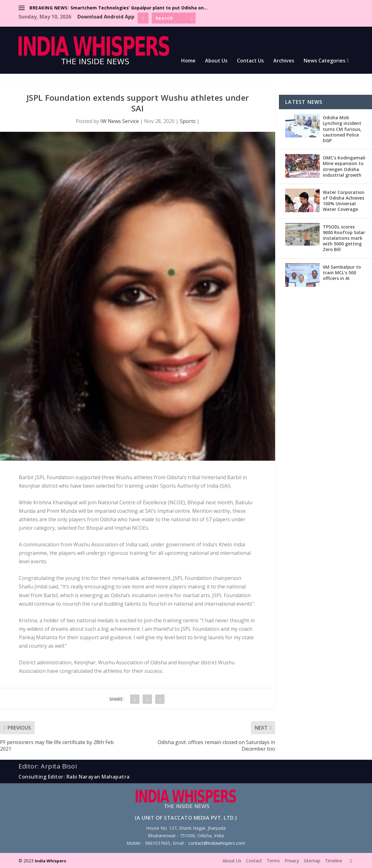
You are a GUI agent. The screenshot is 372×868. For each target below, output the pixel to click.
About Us (216, 61)
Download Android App (106, 17)
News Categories (325, 61)
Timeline (334, 861)
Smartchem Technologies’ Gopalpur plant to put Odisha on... (139, 8)
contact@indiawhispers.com (217, 843)
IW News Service (120, 121)
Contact (254, 861)
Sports (188, 121)
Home (188, 61)
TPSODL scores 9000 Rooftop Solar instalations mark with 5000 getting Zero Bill (344, 238)
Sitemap (312, 861)
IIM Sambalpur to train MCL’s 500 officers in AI (342, 273)
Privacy (292, 861)
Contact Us (250, 61)
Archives (284, 61)
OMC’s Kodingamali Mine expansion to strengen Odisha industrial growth (344, 166)
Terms (273, 861)
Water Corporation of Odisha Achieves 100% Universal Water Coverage (344, 201)
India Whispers (50, 861)
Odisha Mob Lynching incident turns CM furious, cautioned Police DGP (342, 129)
